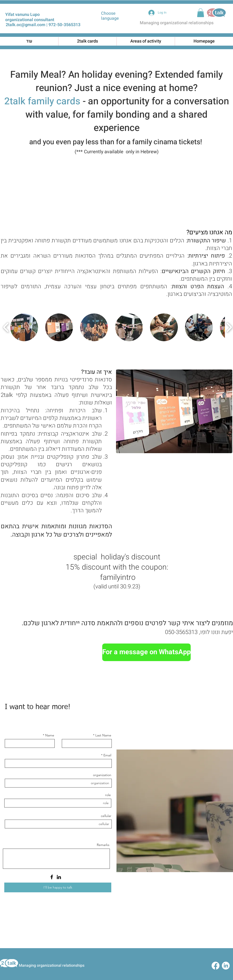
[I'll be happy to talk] (58, 887)
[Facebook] (52, 877)
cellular (106, 816)
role (108, 795)
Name (50, 735)
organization (102, 775)
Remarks (103, 845)
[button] (201, 13)
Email (107, 755)
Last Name (103, 735)
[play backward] (6, 327)
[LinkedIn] (59, 877)
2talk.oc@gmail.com (26, 25)
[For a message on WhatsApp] (146, 652)
